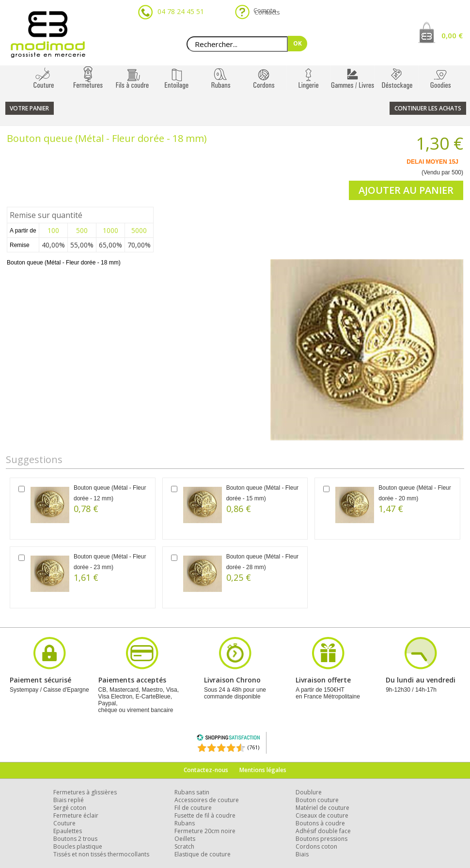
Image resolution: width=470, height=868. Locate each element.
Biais (302, 854)
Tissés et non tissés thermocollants (101, 854)
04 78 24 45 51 (181, 11)
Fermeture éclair (76, 815)
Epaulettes (68, 831)
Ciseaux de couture (322, 815)
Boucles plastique (78, 846)
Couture (64, 823)
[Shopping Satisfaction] (228, 739)
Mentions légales (263, 770)
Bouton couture (317, 800)
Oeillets (185, 839)
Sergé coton (70, 808)
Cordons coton (316, 846)
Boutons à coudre (320, 823)
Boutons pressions (321, 839)
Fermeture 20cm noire (205, 831)
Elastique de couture (203, 854)
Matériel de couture (322, 808)
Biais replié (69, 800)
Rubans (185, 823)
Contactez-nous (206, 770)
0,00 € (452, 35)
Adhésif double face (323, 831)
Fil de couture (193, 808)
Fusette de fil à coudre (205, 815)
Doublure (309, 792)
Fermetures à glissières (85, 792)
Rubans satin (192, 792)
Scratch (184, 846)
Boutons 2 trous (75, 839)
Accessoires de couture (207, 800)
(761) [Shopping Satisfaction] (253, 747)
